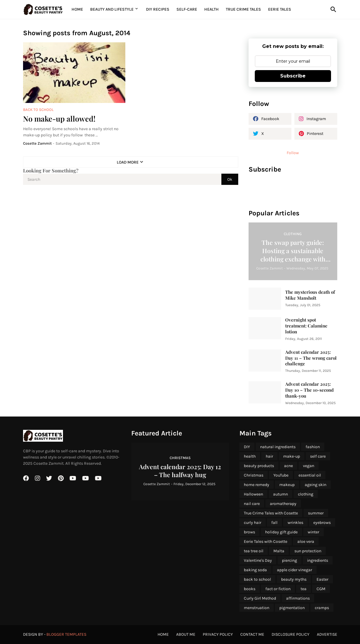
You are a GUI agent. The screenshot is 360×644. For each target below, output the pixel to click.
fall (274, 523)
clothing (306, 494)
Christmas (254, 475)
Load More (128, 162)
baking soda (255, 570)
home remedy (257, 485)
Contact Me (252, 634)
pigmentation (292, 608)
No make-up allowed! (59, 118)
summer (316, 513)
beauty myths (294, 579)
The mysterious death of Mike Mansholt (310, 295)
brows (249, 532)
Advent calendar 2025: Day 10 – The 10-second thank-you (309, 390)
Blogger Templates (66, 634)
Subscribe (293, 76)
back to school (257, 579)
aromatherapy (283, 504)
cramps (322, 608)
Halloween (253, 494)
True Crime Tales (243, 9)
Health (211, 9)
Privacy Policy (218, 634)
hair (269, 456)
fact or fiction (278, 589)
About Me (186, 634)
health (250, 456)
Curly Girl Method (260, 598)
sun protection (308, 551)
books (250, 589)
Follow (293, 153)
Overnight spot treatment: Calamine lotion (306, 326)
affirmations (298, 598)
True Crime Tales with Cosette (271, 513)
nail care (252, 504)
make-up (292, 456)
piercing (290, 560)
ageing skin (316, 485)
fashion (313, 447)
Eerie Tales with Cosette (266, 541)
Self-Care (187, 9)
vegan (309, 466)
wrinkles (295, 523)
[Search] (332, 9)
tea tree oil (254, 551)
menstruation (257, 608)
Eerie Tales (280, 9)
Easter (322, 579)
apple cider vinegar (295, 570)
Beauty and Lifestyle (112, 9)
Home (77, 9)
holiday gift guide (281, 532)
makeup (287, 485)
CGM (321, 589)
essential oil (310, 475)
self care (318, 456)
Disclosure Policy (291, 634)
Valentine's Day (258, 560)
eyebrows (322, 523)
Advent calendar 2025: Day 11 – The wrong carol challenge (311, 358)
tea (304, 589)
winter (313, 532)
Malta (279, 551)
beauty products (259, 466)
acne (288, 466)
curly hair (253, 523)
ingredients (318, 560)
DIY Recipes (158, 9)
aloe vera (306, 541)
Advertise (327, 634)
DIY (247, 447)
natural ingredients (278, 447)
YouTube (281, 475)
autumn (280, 494)
